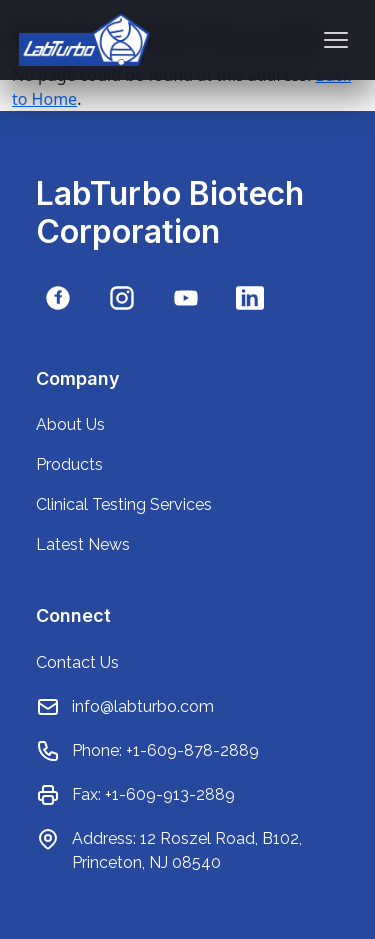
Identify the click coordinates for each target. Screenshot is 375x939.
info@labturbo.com (143, 706)
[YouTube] (186, 298)
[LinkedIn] (250, 298)
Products (69, 464)
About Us (70, 424)
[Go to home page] (84, 40)
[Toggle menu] (336, 40)
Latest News (83, 544)
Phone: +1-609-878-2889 (165, 750)
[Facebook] (58, 298)
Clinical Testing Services (124, 504)
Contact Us (77, 662)
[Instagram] (122, 298)
